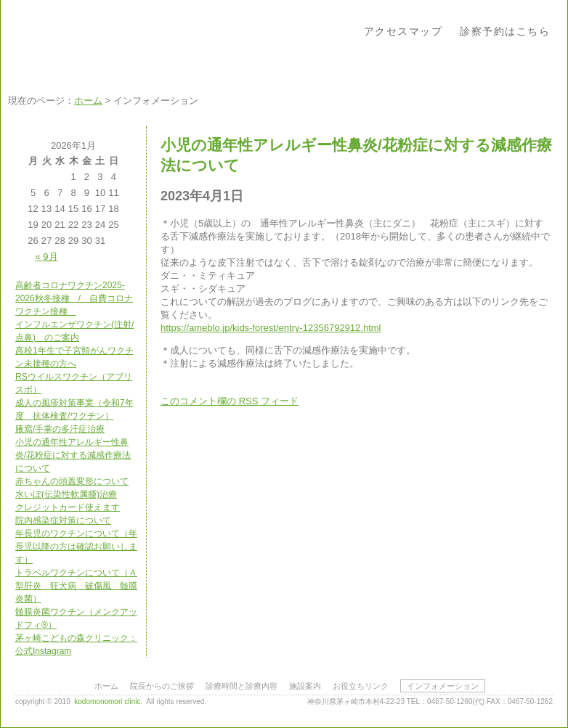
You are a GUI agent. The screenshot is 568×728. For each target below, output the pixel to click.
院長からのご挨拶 (162, 686)
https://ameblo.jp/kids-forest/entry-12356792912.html (271, 328)
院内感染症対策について (63, 520)
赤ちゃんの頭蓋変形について (72, 481)
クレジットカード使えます (68, 507)
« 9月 (47, 257)
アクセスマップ (403, 31)
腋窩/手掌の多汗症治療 (60, 429)
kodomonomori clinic (107, 702)
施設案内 (305, 686)
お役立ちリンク (361, 686)
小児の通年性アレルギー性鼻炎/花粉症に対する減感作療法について (73, 455)
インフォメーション (443, 686)
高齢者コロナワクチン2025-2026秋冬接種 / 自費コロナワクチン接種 (74, 298)
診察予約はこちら (505, 31)
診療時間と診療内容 (242, 686)
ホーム (88, 101)
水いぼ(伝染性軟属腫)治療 (66, 494)
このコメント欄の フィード (230, 401)
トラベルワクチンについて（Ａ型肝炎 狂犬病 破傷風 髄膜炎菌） (76, 586)
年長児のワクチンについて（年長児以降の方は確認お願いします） (76, 547)
